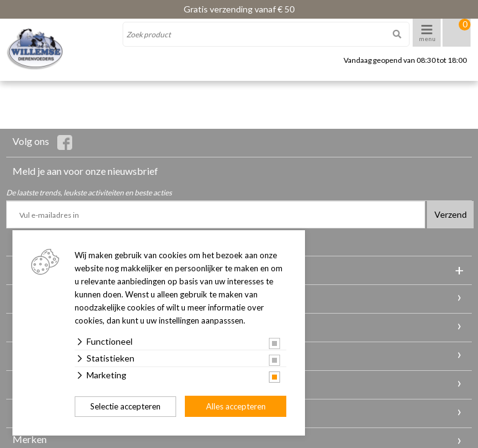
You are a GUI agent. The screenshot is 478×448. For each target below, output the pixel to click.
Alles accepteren (236, 406)
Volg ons (42, 142)
